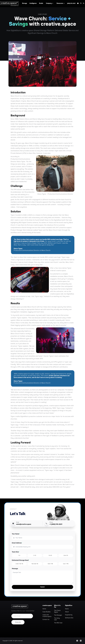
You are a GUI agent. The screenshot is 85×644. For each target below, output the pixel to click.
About (67, 612)
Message (15, 569)
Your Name (16, 534)
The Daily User (57, 619)
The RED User (58, 623)
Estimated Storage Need (21, 560)
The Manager (58, 615)
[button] (50, 3)
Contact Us (46, 619)
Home (44, 609)
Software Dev (69, 618)
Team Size (16, 552)
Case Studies (46, 612)
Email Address (17, 543)
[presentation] (24, 629)
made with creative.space (47, 616)
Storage (25, 3)
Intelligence (33, 3)
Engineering (69, 615)
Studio (41, 3)
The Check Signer (57, 611)
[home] (9, 4)
